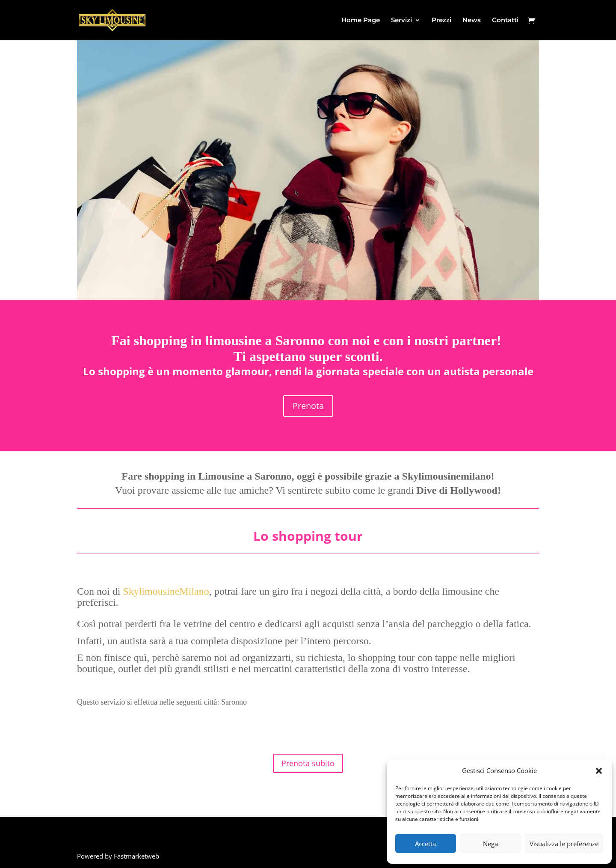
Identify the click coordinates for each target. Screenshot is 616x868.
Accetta (425, 844)
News (472, 21)
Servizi (401, 21)
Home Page (361, 21)
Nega (490, 844)
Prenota (308, 406)
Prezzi (441, 21)
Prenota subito (308, 763)
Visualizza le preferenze (564, 844)
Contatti (505, 21)
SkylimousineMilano (166, 591)
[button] (599, 771)
